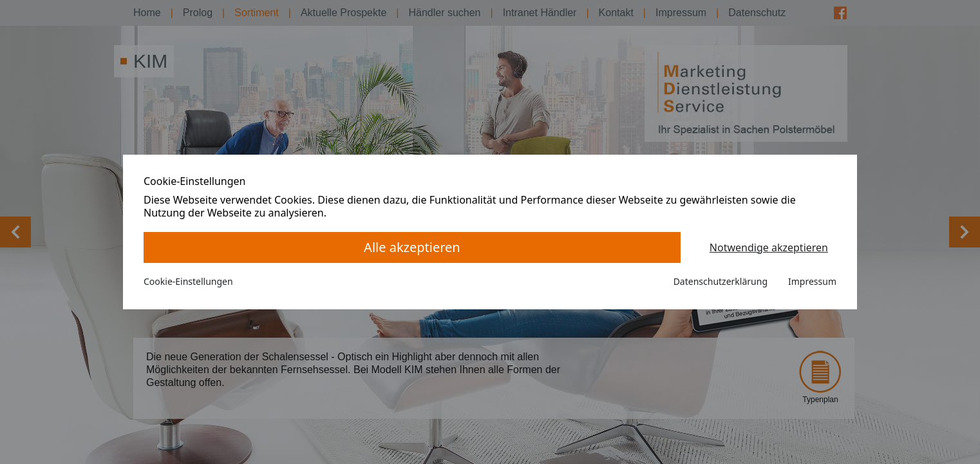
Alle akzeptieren (412, 247)
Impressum (812, 281)
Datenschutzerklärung (721, 281)
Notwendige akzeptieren (769, 247)
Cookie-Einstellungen (188, 281)
